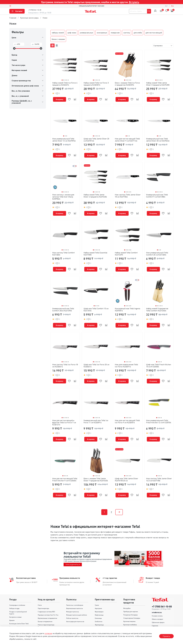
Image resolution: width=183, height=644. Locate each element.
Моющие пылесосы (73, 600)
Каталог (17, 11)
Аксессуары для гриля (102, 623)
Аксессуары (42, 618)
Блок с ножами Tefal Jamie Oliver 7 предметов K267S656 (96, 469)
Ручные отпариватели (45, 610)
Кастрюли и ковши (15, 605)
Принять (166, 636)
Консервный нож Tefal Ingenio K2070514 (128, 304)
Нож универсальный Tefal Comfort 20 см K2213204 (157, 249)
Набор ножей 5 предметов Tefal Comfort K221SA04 (157, 304)
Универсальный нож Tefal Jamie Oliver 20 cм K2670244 (158, 138)
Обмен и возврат (157, 607)
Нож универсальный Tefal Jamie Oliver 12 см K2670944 (64, 138)
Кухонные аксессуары (29, 18)
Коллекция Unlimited (16, 615)
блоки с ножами (58, 39)
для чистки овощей (154, 33)
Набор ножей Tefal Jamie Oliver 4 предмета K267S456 (95, 193)
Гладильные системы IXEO (46, 600)
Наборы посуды (14, 597)
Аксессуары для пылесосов (75, 610)
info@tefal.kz (157, 601)
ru (172, 6)
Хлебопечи (99, 610)
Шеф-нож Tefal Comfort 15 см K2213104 (96, 304)
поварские (115, 33)
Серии (11, 618)
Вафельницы (99, 603)
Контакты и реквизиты (159, 624)
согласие (48, 633)
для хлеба (138, 33)
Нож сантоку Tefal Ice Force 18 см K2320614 (65, 358)
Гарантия (155, 614)
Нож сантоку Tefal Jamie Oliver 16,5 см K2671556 (159, 469)
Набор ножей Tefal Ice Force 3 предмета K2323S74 (96, 84)
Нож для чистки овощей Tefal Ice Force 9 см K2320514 (127, 413)
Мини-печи (99, 620)
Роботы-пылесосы (72, 607)
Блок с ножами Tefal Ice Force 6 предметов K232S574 (127, 84)
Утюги (40, 593)
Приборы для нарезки (131, 600)
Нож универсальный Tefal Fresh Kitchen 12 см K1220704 (159, 413)
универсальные (86, 33)
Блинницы (98, 607)
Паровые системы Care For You (48, 603)
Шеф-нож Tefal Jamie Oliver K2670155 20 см (126, 469)
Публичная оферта (158, 611)
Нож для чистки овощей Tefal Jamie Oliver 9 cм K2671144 (127, 138)
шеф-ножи (72, 33)
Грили (97, 593)
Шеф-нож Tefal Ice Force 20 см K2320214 (96, 358)
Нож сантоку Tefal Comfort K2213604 (63, 249)
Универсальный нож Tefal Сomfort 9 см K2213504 (157, 193)
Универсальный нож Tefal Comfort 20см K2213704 (63, 304)
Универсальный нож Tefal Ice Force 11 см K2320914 (96, 413)
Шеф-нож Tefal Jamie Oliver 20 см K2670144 (96, 138)
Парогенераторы (43, 597)
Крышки (12, 609)
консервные (102, 33)
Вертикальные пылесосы (75, 597)
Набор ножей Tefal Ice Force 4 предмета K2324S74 (65, 84)
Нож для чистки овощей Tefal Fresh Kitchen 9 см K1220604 (65, 469)
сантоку (127, 33)
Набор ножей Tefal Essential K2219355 (95, 249)
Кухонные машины (129, 610)
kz (166, 6)
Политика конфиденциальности (162, 617)
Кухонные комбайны (130, 613)
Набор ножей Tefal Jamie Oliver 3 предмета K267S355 (158, 84)
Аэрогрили (98, 597)
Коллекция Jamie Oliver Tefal (19, 612)
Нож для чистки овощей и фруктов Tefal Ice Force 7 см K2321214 (64, 414)
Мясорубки (127, 597)
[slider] (14, 48)
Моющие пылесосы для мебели (77, 603)
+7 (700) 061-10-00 (35, 10)
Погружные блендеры (130, 603)
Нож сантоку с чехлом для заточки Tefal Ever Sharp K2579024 (63, 194)
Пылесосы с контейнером (75, 593)
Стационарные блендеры (132, 606)
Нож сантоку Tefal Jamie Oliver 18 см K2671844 (128, 193)
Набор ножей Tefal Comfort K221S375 (126, 249)
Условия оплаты (157, 604)
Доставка (155, 621)
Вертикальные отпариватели (47, 607)
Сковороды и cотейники (17, 593)
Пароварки (99, 616)
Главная (13, 18)
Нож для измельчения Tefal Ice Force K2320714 (126, 358)
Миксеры (126, 620)
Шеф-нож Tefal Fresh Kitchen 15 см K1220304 (159, 358)
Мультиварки (99, 600)
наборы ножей (58, 33)
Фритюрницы (99, 613)
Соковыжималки (129, 616)
